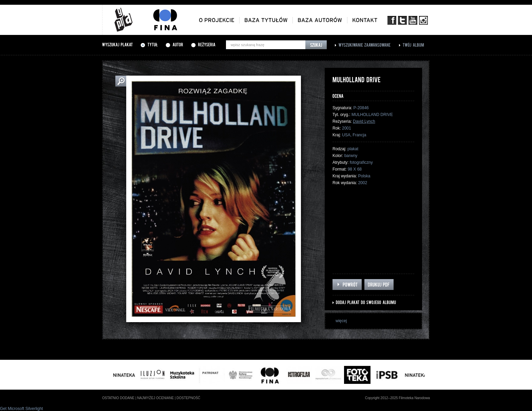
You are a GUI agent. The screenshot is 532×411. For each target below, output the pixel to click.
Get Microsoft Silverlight (22, 409)
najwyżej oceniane (155, 398)
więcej (341, 321)
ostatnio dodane (118, 398)
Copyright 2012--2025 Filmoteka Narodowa (397, 398)
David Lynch (364, 121)
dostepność (188, 398)
